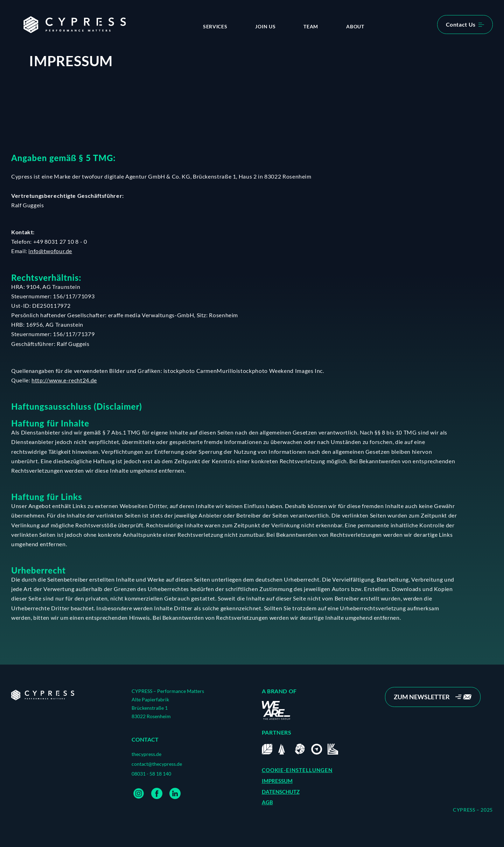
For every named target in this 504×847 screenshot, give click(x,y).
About (355, 26)
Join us (265, 26)
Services (215, 26)
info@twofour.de (50, 251)
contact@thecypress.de (157, 764)
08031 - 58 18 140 (151, 774)
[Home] (43, 695)
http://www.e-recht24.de (64, 380)
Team (311, 26)
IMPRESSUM (277, 781)
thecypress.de (146, 754)
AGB (267, 802)
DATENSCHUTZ (281, 792)
